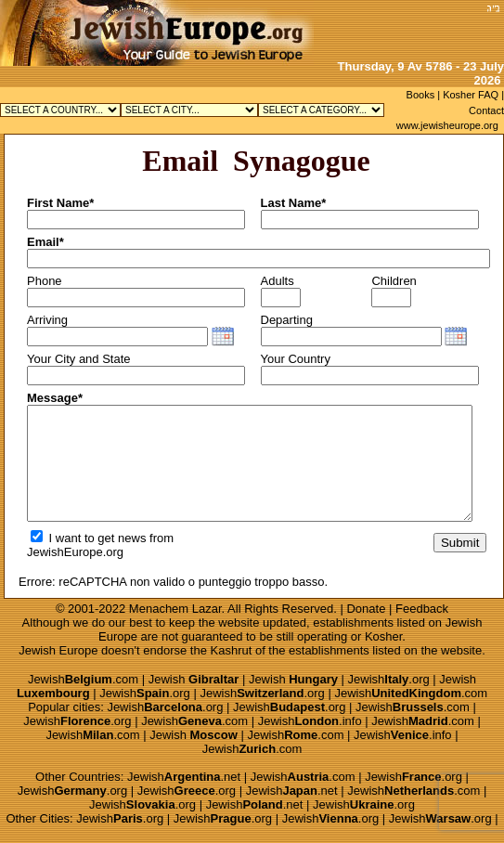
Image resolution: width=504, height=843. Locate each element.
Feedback (422, 609)
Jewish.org (389, 679)
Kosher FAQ (471, 95)
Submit (460, 543)
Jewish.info (310, 721)
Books (421, 95)
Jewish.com (83, 679)
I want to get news (88, 538)
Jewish (194, 679)
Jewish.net (184, 777)
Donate (366, 609)
